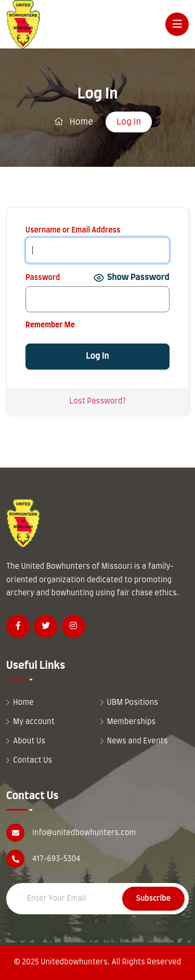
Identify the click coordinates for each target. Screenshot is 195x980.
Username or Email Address (73, 230)
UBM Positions (133, 703)
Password (43, 278)
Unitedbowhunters (74, 962)
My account (34, 722)
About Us (29, 741)
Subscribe (153, 899)
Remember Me (50, 325)
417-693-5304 (56, 859)
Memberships (132, 722)
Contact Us (32, 761)
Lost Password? (97, 401)
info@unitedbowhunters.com (84, 833)
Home (74, 122)
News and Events (138, 741)
